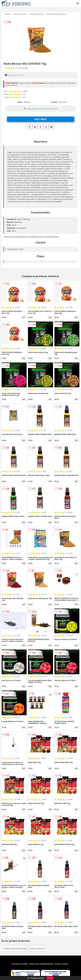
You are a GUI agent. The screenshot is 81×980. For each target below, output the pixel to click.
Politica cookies (61, 964)
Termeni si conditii (20, 964)
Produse (8, 14)
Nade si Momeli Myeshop (56, 14)
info (24, 317)
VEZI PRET (41, 119)
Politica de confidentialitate (41, 964)
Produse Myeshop (36, 14)
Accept (50, 978)
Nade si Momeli (20, 14)
